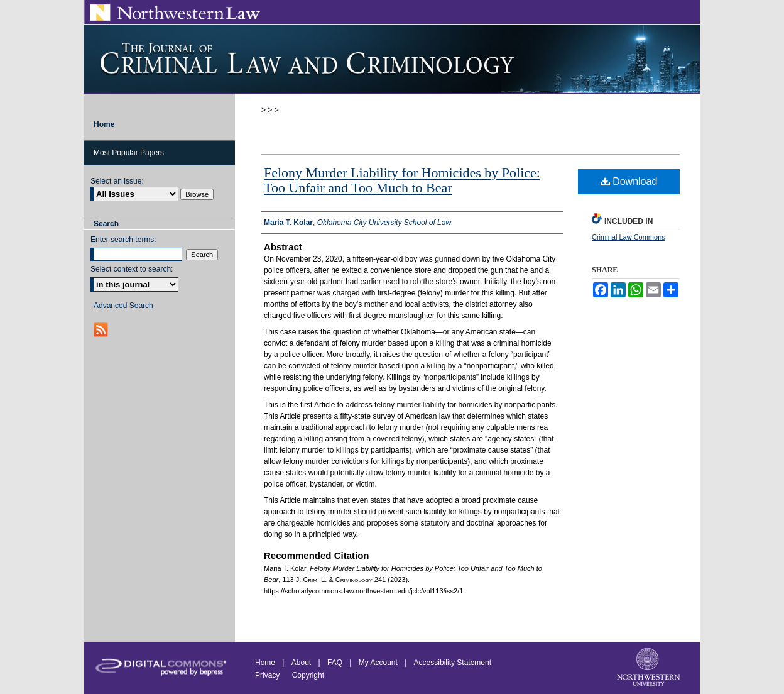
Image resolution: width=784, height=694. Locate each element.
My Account (378, 663)
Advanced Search (123, 306)
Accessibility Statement (453, 663)
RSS (102, 330)
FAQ (335, 663)
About (301, 663)
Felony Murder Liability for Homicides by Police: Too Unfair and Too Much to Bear (402, 180)
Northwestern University (650, 668)
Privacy (269, 675)
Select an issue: (117, 181)
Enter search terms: (123, 240)
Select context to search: (132, 269)
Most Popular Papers (129, 153)
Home (265, 663)
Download (629, 181)
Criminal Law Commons (629, 237)
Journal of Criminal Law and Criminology (392, 59)
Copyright (308, 675)
